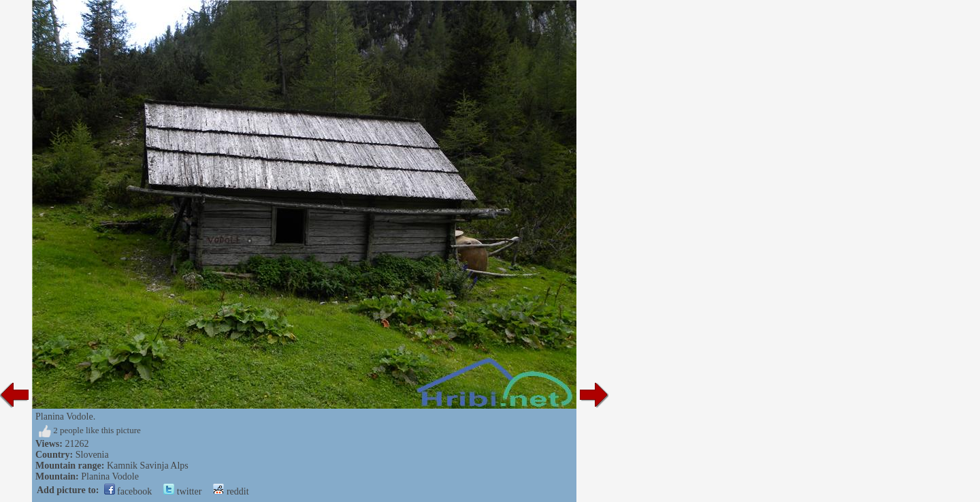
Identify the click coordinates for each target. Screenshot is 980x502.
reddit (231, 491)
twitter (182, 491)
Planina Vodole (110, 476)
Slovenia (92, 455)
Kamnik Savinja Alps (148, 466)
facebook (128, 491)
